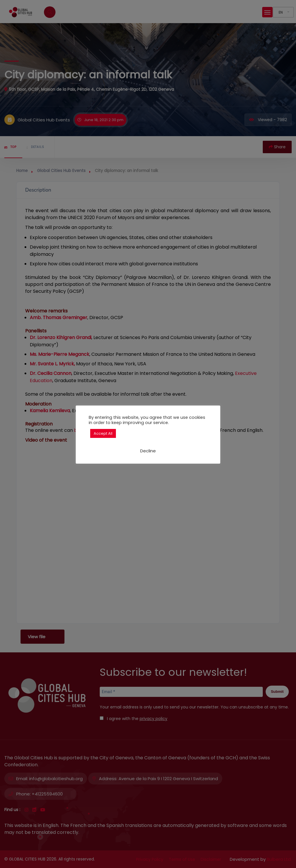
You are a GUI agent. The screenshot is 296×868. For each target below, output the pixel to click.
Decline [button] (148, 451)
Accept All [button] (103, 433)
